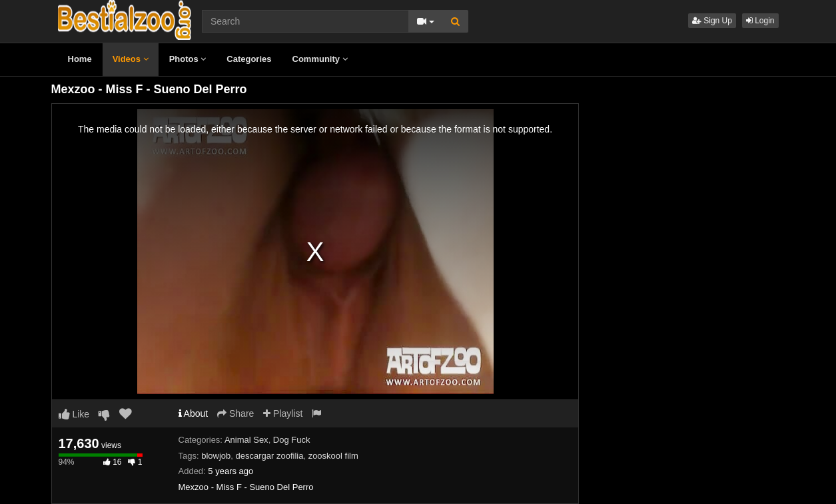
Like (74, 414)
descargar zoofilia (270, 456)
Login (760, 21)
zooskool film (333, 456)
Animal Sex (246, 440)
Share (235, 413)
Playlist (283, 413)
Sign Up (712, 21)
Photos (188, 59)
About (194, 413)
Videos (131, 59)
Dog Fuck (292, 440)
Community (320, 59)
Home (80, 59)
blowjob (216, 456)
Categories (249, 59)
